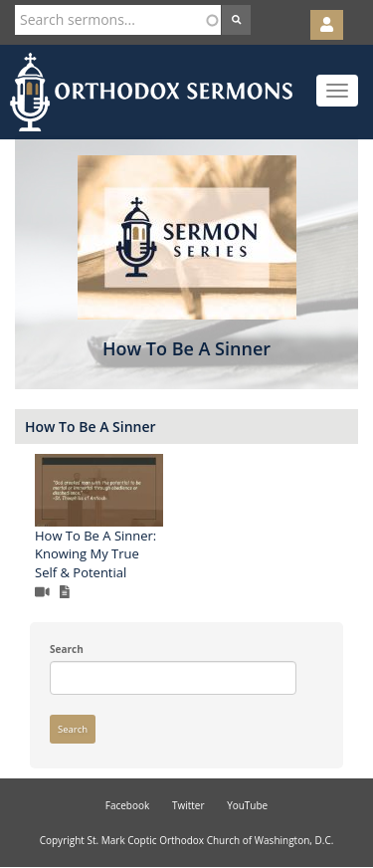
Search (67, 649)
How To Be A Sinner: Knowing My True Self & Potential (95, 554)
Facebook (128, 805)
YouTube (247, 805)
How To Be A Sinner (91, 427)
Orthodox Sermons (151, 92)
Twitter (188, 805)
